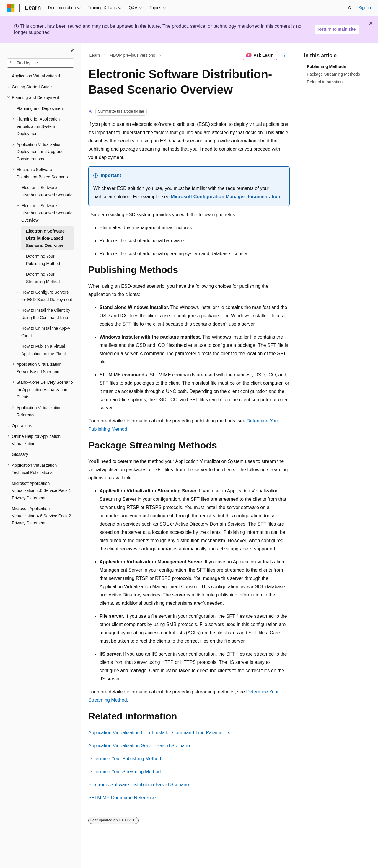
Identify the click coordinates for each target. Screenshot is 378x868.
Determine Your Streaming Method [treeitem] (43, 278)
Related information (325, 82)
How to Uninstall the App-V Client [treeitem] (46, 332)
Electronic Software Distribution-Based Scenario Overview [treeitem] (45, 238)
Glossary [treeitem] (20, 454)
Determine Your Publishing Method (125, 759)
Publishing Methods (326, 66)
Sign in (365, 8)
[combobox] (40, 63)
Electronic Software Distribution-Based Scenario (139, 785)
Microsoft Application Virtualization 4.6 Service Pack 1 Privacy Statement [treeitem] (41, 491)
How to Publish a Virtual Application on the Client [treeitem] (44, 350)
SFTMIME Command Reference (122, 798)
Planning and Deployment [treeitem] (40, 108)
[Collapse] (72, 51)
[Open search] (350, 8)
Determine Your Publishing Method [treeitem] (43, 260)
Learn (95, 55)
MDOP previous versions (132, 55)
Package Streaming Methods (333, 74)
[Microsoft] (11, 8)
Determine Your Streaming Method (124, 772)
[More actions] (285, 55)
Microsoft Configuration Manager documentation (225, 197)
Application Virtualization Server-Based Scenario (139, 746)
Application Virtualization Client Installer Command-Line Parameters (159, 733)
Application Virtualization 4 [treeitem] (36, 76)
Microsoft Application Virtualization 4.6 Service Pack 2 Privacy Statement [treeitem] (41, 516)
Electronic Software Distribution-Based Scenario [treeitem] (47, 191)
